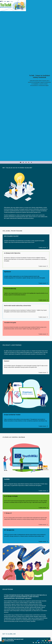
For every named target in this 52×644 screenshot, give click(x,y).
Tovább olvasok (43, 248)
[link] (47, 643)
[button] (33, 643)
